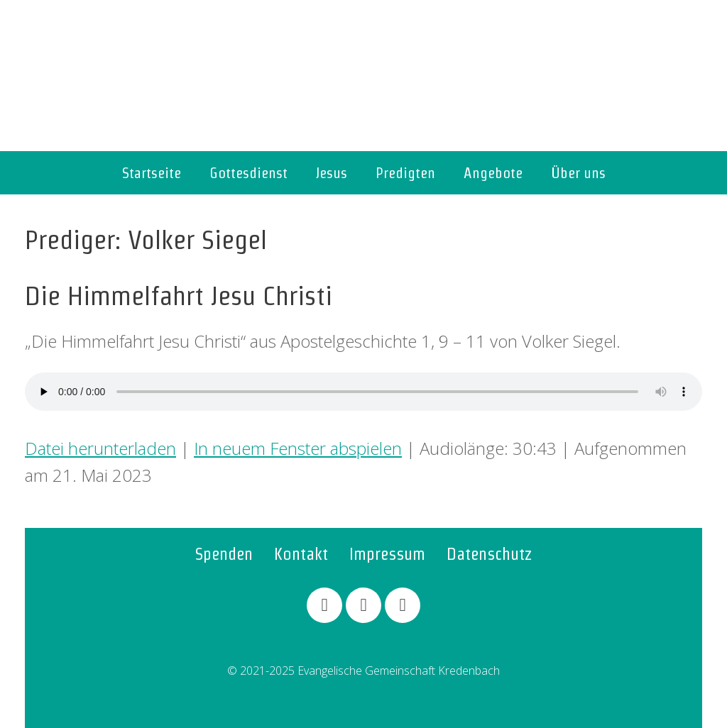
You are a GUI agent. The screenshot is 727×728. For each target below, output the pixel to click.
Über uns (578, 173)
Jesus (332, 173)
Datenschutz (490, 554)
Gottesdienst (248, 173)
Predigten (405, 173)
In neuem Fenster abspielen (298, 448)
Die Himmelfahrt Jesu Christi (179, 296)
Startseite (152, 173)
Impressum (387, 554)
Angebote (493, 173)
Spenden (224, 554)
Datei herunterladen (100, 448)
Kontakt (301, 554)
